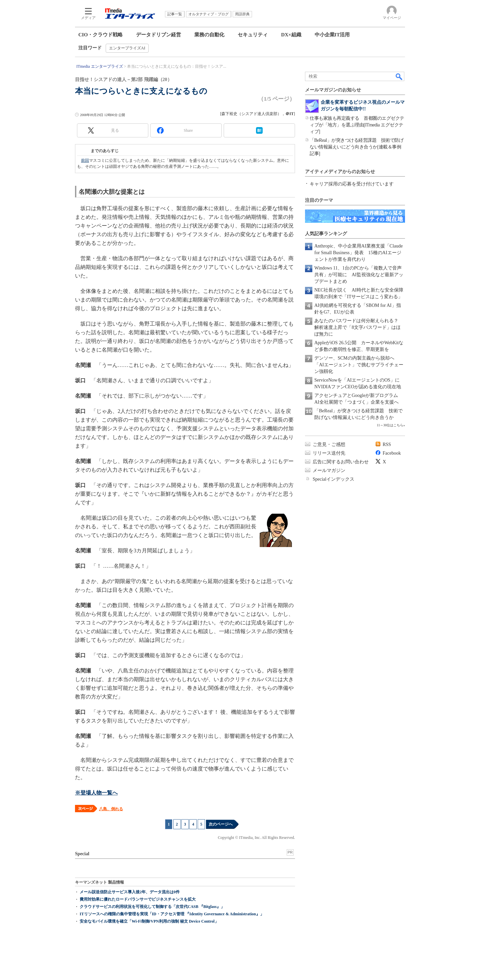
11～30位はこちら (390, 425)
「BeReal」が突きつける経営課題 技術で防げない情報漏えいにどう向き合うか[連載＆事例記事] (356, 147)
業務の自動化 (209, 35)
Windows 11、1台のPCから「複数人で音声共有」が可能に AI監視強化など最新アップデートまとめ (359, 275)
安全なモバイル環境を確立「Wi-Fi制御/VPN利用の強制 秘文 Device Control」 (149, 921)
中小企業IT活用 (332, 35)
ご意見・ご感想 (329, 444)
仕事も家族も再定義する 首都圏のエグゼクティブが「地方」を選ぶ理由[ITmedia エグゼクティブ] (357, 125)
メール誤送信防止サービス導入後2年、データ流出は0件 (130, 892)
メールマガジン (329, 470)
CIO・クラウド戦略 (100, 35)
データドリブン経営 (158, 35)
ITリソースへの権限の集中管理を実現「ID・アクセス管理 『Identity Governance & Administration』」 (172, 914)
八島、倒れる (111, 809)
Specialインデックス (333, 479)
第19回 (85, 151)
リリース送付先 (329, 453)
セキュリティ (253, 35)
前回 (85, 160)
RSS (387, 444)
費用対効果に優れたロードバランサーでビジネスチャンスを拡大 (138, 899)
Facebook (392, 453)
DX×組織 (291, 35)
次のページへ (221, 824)
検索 (399, 76)
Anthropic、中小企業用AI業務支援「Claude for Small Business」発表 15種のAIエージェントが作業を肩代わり (358, 253)
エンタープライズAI (127, 48)
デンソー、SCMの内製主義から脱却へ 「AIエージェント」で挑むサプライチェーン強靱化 (359, 365)
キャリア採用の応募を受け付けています (352, 184)
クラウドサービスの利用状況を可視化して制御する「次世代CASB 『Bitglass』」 (152, 907)
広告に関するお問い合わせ (341, 462)
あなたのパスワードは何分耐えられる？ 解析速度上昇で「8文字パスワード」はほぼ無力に (359, 327)
